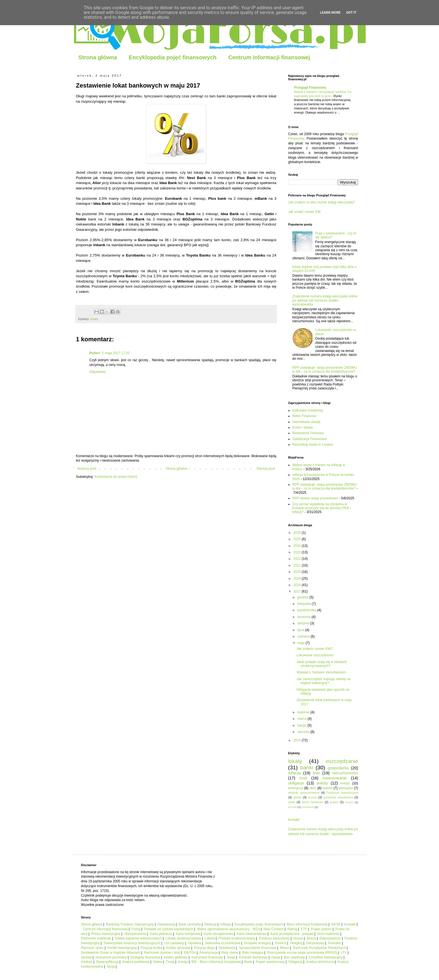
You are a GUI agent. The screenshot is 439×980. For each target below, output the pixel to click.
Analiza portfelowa (136, 962)
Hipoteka (194, 943)
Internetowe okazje (306, 422)
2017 (298, 591)
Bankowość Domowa (308, 433)
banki (307, 768)
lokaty (94, 319)
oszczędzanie (342, 761)
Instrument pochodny (111, 957)
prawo (334, 802)
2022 (298, 559)
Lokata (210, 938)
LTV (344, 953)
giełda (297, 797)
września (304, 617)
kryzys (313, 797)
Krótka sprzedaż (178, 948)
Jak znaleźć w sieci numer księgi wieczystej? (321, 202)
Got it (351, 13)
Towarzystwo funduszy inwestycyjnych (132, 943)
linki (317, 773)
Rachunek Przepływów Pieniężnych (319, 948)
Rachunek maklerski (96, 938)
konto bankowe (312, 802)
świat (292, 802)
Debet (158, 962)
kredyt (345, 783)
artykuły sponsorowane (304, 793)
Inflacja (226, 924)
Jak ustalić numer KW (304, 212)
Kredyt (183, 962)
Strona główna (98, 57)
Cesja (170, 962)
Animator (335, 943)
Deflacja (210, 924)
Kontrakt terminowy (253, 957)
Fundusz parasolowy (274, 938)
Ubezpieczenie (135, 934)
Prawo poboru (321, 929)
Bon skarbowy (294, 957)
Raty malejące (253, 953)
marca (303, 719)
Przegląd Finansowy (310, 88)
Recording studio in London (313, 445)
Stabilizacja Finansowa (309, 439)
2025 (298, 539)
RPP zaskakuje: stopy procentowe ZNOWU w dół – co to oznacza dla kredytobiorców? (325, 370)
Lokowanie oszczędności (315, 655)
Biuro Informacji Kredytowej (307, 924)
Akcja (111, 967)
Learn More (330, 13)
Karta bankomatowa (252, 934)
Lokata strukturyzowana (183, 938)
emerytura (296, 788)
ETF (304, 929)
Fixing (136, 929)
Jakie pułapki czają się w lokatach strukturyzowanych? (322, 664)
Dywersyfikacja (107, 962)
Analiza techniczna (320, 962)
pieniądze (346, 788)
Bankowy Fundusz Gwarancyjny (130, 924)
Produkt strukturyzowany (237, 938)
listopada (304, 604)
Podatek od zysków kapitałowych (169, 929)
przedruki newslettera (338, 797)
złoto (313, 788)
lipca (301, 630)
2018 (298, 585)
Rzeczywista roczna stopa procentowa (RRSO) (302, 953)
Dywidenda (227, 948)
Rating (292, 929)
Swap (231, 957)
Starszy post (266, 469)
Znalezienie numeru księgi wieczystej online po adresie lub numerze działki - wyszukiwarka (325, 300)
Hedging (296, 943)
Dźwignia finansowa (145, 957)
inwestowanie (335, 778)
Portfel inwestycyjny (122, 948)
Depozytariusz (330, 938)
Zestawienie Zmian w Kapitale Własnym (111, 953)
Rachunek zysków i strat (162, 953)
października (307, 610)
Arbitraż (87, 962)
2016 (298, 740)
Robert (95, 353)
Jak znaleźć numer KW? (315, 649)
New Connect (274, 929)
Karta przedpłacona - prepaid (292, 934)
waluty (322, 783)
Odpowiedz (98, 372)
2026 (298, 533)
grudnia (303, 597)
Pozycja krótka (151, 948)
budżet (328, 788)
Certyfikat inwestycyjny (325, 957)
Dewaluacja (166, 924)
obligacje (296, 783)
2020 (298, 572)
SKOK (336, 924)
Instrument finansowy (207, 957)
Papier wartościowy (270, 962)
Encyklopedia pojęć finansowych (173, 57)
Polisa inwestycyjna (106, 934)
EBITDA (190, 953)
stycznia (304, 732)
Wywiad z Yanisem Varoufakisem (321, 672)
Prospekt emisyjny (257, 943)
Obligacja (295, 962)
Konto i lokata (303, 427)
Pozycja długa (205, 948)
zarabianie (308, 807)
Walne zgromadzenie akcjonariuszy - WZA (228, 929)
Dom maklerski (328, 934)
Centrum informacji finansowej (269, 57)
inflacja (294, 773)
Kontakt (294, 820)
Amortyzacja (209, 953)
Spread (86, 957)
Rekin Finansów (304, 416)
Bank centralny (190, 924)
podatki (292, 807)
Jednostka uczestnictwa (222, 943)
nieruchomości (345, 773)
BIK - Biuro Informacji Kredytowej (216, 962)
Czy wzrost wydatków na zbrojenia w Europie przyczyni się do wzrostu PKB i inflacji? (321, 508)
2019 (298, 579)
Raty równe (230, 953)
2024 (298, 546)
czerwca (304, 636)
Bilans (285, 948)
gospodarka (338, 768)
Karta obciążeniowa (219, 934)
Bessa (311, 938)
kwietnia (304, 712)
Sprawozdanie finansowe (257, 948)
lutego (302, 725)
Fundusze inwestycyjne (342, 793)
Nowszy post (87, 469)
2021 (298, 565)
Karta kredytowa (188, 934)
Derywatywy (315, 943)
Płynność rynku (92, 948)
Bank (248, 962)
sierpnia (304, 623)
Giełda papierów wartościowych (138, 938)
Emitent (281, 943)
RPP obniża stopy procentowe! (315, 498)
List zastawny (174, 943)
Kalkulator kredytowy (308, 410)
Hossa (298, 938)
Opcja (276, 957)
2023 (298, 552)
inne (303, 778)
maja (301, 643)
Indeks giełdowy (176, 957)
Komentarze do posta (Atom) (116, 477)
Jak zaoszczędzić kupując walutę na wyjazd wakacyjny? (324, 681)
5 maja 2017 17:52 (116, 353)
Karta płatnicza (161, 934)
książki (349, 802)
